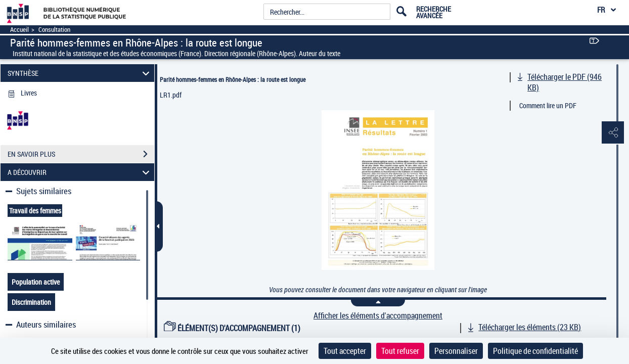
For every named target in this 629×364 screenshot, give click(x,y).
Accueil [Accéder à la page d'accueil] (19, 30)
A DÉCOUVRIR (80, 172)
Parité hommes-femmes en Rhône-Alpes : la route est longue (233, 79)
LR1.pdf (171, 95)
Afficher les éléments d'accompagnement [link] (378, 316)
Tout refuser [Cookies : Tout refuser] (400, 351)
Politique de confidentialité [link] (535, 351)
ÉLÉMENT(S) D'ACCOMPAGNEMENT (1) (232, 328)
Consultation (54, 30)
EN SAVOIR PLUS (81, 154)
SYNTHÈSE (80, 73)
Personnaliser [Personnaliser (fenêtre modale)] (456, 351)
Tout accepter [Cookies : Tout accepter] (345, 351)
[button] (611, 133)
